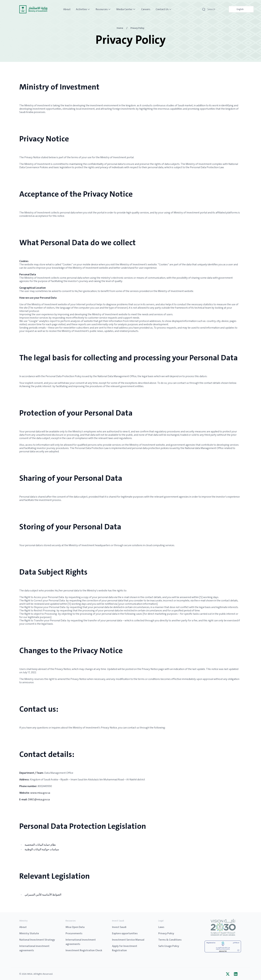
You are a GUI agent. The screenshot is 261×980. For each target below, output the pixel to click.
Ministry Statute (29, 933)
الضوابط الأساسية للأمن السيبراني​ (43, 895)
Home (120, 28)
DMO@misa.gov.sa (39, 799)
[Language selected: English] (241, 9)
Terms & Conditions (170, 940)
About (67, 9)
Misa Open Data (75, 927)
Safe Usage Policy (169, 946)
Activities (83, 9)
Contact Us (164, 9)
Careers (146, 9)
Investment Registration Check (84, 950)
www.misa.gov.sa (40, 793)
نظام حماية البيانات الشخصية (40, 845)
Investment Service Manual (128, 940)
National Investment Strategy (37, 940)
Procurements (74, 933)
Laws (161, 927)
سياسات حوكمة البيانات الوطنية (42, 849)
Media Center (126, 9)
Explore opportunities (125, 933)
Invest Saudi (119, 927)
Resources (103, 9)
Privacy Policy (166, 933)
